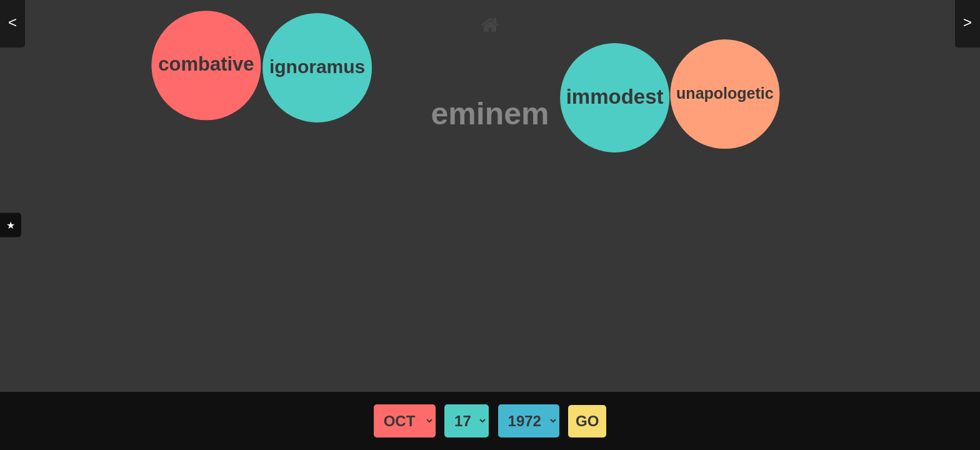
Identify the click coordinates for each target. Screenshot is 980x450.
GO (587, 421)
